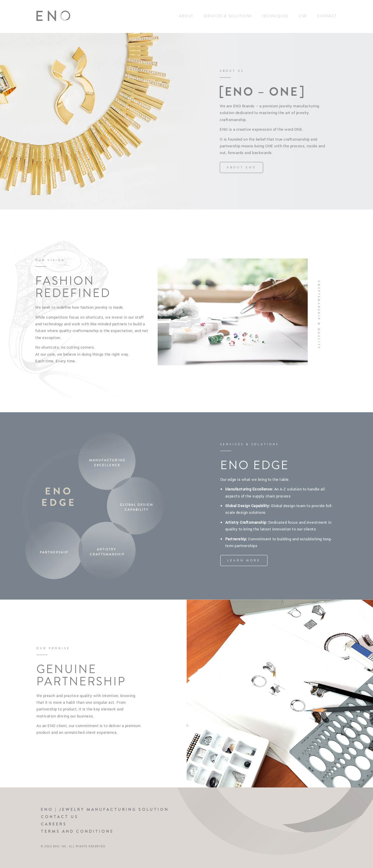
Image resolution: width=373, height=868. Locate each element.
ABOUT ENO (241, 167)
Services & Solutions (228, 16)
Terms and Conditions (77, 831)
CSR (303, 16)
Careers (54, 824)
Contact (327, 16)
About (186, 16)
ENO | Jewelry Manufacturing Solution (105, 809)
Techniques (275, 16)
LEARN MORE (244, 560)
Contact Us (60, 817)
